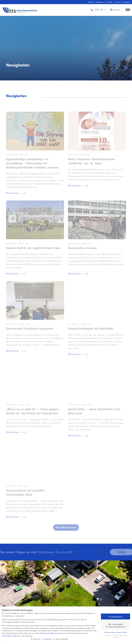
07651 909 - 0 (98, 10)
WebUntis (100, 2)
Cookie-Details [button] (107, 635)
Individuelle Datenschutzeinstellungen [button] (115, 632)
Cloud (117, 2)
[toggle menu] (128, 9)
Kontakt (91, 2)
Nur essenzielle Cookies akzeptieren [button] (115, 625)
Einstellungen (7, 636)
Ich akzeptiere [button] (116, 617)
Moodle (109, 2)
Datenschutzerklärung (48, 633)
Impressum (116, 637)
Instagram (126, 2)
